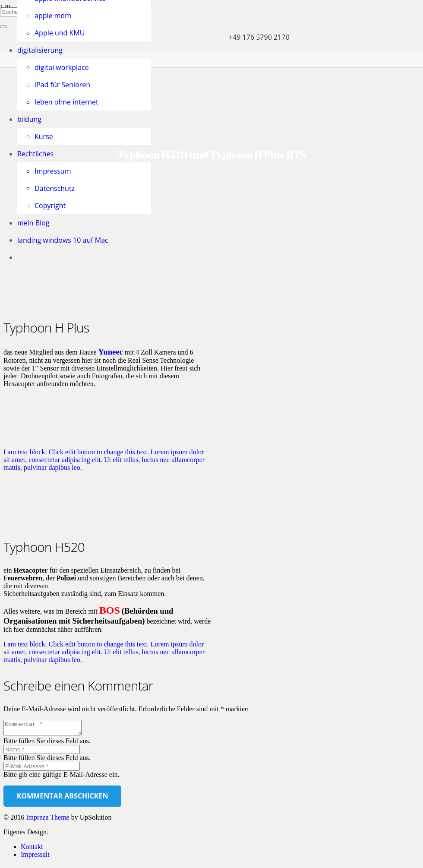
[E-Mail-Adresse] (42, 769)
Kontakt (32, 849)
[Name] (42, 752)
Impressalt (35, 857)
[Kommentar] (47, 729)
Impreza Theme (48, 820)
